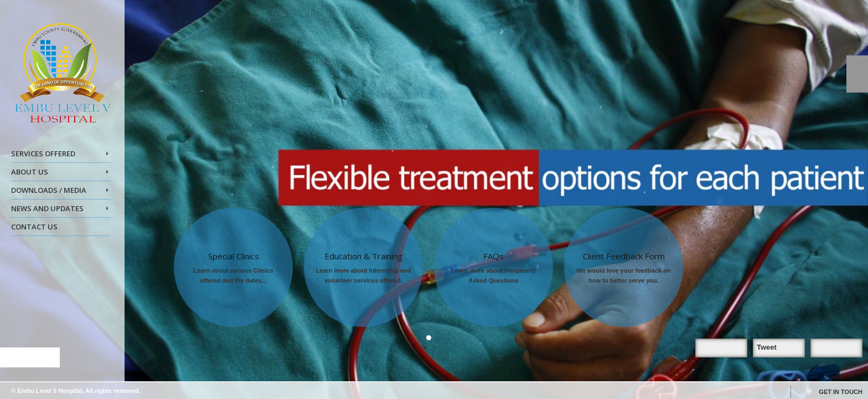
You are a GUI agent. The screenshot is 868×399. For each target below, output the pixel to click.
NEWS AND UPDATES (60, 210)
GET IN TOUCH (841, 392)
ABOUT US (60, 173)
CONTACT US (34, 227)
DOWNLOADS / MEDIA (60, 192)
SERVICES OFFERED (60, 155)
